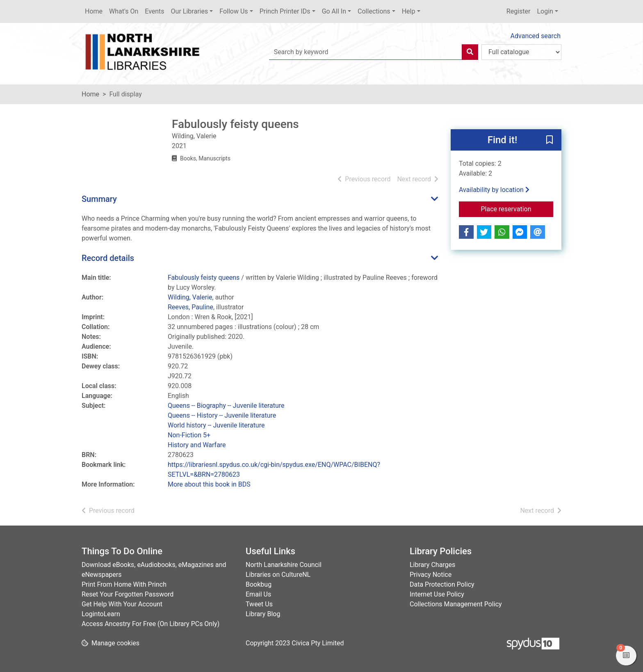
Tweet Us (259, 604)
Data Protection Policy (442, 584)
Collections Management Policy (456, 604)
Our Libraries (190, 11)
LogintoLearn (101, 614)
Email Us (258, 594)
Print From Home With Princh (124, 584)
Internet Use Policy (437, 594)
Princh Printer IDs (285, 11)
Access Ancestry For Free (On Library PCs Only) (150, 624)
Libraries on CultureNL (278, 575)
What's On (124, 11)
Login (545, 11)
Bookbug (259, 584)
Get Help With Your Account (122, 604)
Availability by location (494, 190)
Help (409, 11)
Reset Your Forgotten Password (128, 594)
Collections (374, 11)
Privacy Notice (431, 575)
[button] (550, 140)
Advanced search (536, 36)
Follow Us (234, 11)
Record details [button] (108, 258)
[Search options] (521, 52)
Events (154, 11)
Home (94, 11)
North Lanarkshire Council (284, 565)
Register (519, 11)
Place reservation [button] (517, 208)
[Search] (470, 52)
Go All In (334, 11)
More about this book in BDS (209, 484)
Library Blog (263, 614)
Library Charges (432, 565)
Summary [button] (99, 199)
